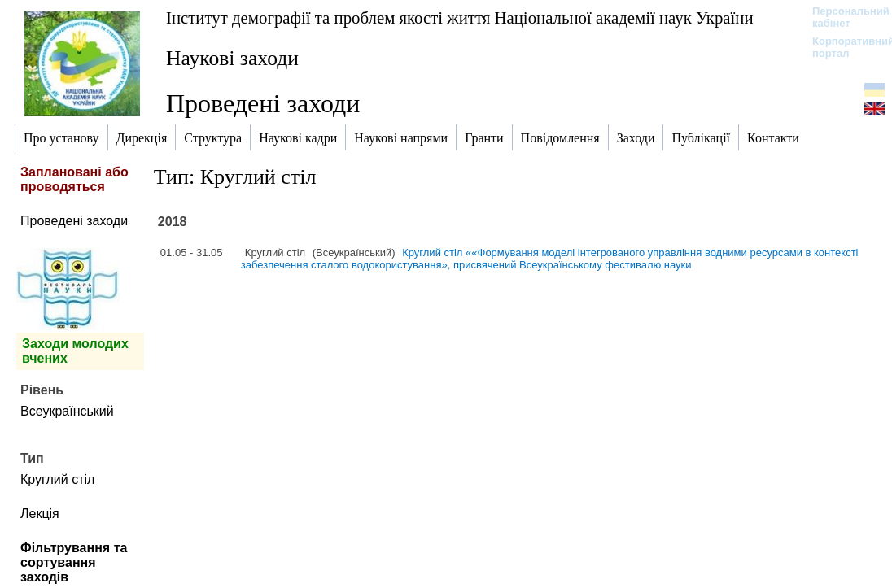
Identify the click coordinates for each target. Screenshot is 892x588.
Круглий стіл (57, 479)
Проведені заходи (74, 221)
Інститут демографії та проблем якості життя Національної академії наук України (460, 17)
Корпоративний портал (843, 47)
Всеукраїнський (67, 411)
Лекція (40, 514)
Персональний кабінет (843, 17)
